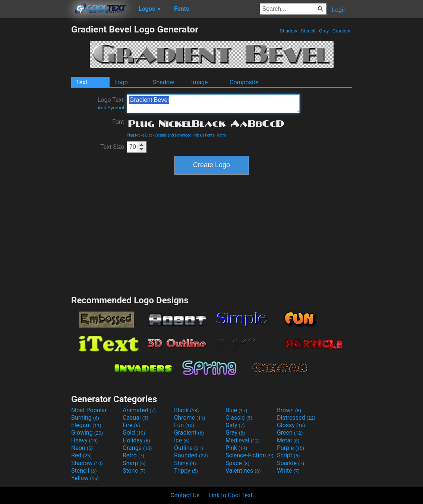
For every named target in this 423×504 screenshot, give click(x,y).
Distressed (296, 418)
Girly (235, 425)
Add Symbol (111, 108)
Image (200, 82)
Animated (139, 410)
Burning (85, 418)
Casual (135, 418)
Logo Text (111, 103)
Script (288, 455)
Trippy (186, 471)
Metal (288, 440)
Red (81, 455)
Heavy (84, 440)
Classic (239, 418)
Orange (137, 448)
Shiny (185, 463)
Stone (134, 471)
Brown (289, 410)
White (288, 471)
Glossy (291, 425)
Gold (134, 433)
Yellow (85, 478)
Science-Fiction (250, 455)
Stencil (308, 31)
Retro (222, 135)
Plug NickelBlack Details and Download (159, 135)
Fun (184, 425)
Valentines (243, 471)
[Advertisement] (35, 136)
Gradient (342, 31)
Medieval (243, 440)
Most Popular (89, 410)
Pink (236, 448)
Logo (121, 82)
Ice (182, 440)
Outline (189, 448)
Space (237, 463)
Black (187, 410)
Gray (324, 31)
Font (118, 122)
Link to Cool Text (231, 495)
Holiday (136, 440)
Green (290, 433)
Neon (82, 448)
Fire (131, 425)
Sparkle (291, 463)
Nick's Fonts (204, 135)
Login (339, 10)
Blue (236, 410)
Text (82, 82)
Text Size (112, 147)
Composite (244, 82)
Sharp (134, 463)
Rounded (191, 455)
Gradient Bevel (213, 104)
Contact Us (185, 495)
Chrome (190, 418)
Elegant (86, 425)
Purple (291, 448)
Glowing (87, 433)
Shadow (289, 31)
